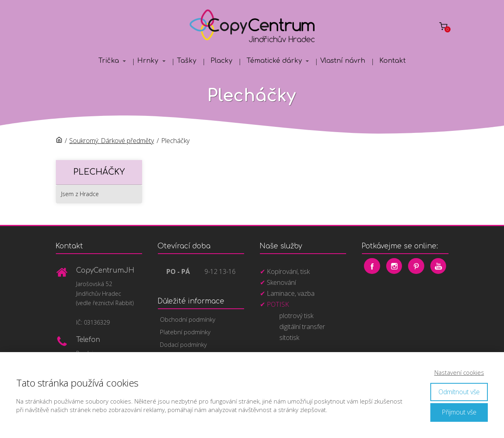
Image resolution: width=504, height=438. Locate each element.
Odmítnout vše (459, 392)
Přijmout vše (459, 412)
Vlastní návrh (343, 61)
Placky (221, 61)
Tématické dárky (274, 61)
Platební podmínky (185, 332)
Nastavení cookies (459, 372)
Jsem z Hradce (80, 194)
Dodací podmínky (183, 344)
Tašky (187, 61)
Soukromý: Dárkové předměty (112, 141)
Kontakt (392, 61)
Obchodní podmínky (188, 319)
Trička (109, 61)
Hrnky (148, 61)
